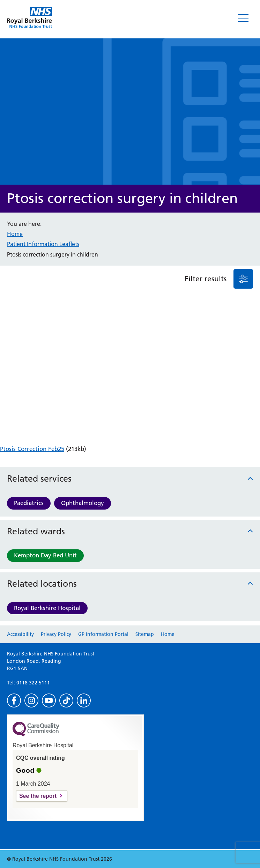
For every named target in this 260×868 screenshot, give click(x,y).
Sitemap (145, 634)
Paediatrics (29, 503)
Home (15, 234)
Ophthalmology (83, 503)
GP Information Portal (103, 634)
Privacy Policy (56, 634)
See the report (38, 796)
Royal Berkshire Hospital (47, 608)
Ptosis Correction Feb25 (32, 449)
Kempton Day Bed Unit (45, 555)
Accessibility (20, 634)
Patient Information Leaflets (43, 244)
